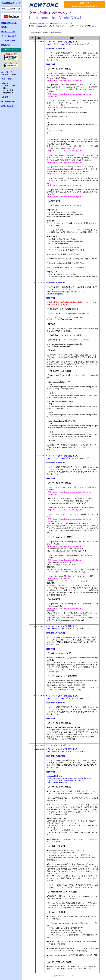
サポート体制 (6, 79)
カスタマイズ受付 (8, 40)
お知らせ (5, 83)
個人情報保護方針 (8, 102)
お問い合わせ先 (7, 106)
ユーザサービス (7, 72)
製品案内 (5, 27)
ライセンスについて (9, 36)
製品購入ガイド (7, 45)
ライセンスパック (8, 32)
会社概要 (5, 97)
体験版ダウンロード (9, 23)
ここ (41, 26)
